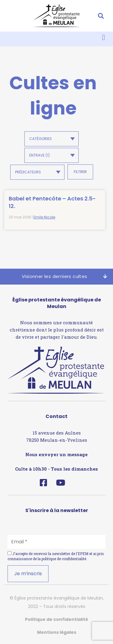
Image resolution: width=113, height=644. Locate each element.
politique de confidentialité (64, 559)
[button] (101, 16)
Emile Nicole (44, 217)
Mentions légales (57, 632)
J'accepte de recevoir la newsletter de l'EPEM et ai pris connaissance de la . (56, 556)
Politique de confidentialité (56, 619)
